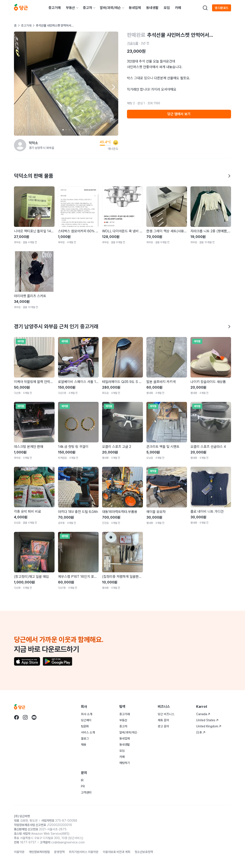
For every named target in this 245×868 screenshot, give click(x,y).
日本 (201, 732)
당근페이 (86, 720)
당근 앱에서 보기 (179, 114)
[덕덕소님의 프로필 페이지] (20, 145)
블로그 (85, 738)
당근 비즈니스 (166, 714)
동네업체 (135, 8)
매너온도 (113, 149)
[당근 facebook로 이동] (17, 717)
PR (83, 786)
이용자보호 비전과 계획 (117, 852)
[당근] (21, 8)
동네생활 (152, 8)
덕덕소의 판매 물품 (123, 176)
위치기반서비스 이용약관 (84, 852)
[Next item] (113, 87)
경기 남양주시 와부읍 (41, 148)
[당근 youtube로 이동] (34, 717)
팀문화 (85, 726)
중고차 (87, 8)
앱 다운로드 (222, 8)
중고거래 (55, 8)
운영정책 (59, 852)
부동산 (70, 8)
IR (82, 780)
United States (207, 720)
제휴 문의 (163, 720)
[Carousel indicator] (63, 130)
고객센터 (86, 792)
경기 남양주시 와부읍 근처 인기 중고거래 (123, 326)
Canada (203, 714)
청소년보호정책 (144, 852)
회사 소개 (87, 714)
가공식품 (133, 43)
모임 (167, 8)
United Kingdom (209, 726)
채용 (84, 745)
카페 (178, 8)
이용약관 (19, 852)
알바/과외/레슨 (110, 8)
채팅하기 (125, 763)
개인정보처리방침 (39, 852)
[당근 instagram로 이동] (25, 717)
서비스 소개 (88, 732)
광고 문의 (163, 726)
